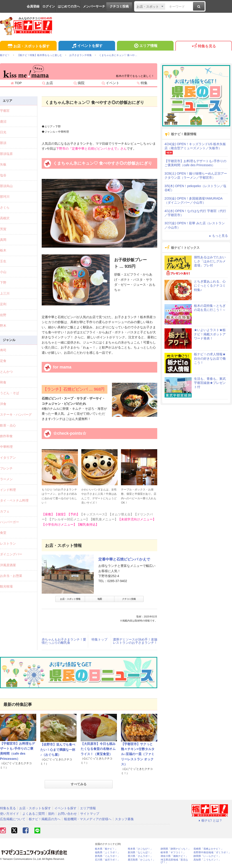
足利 (3, 304)
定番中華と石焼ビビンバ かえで (124, 559)
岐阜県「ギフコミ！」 (173, 852)
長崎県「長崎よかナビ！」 (208, 849)
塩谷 (3, 175)
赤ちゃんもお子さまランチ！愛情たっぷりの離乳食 (64, 641)
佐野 (3, 315)
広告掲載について (13, 819)
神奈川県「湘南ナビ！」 (174, 856)
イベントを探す (87, 46)
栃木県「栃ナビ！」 (106, 849)
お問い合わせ (67, 814)
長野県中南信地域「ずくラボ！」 (212, 852)
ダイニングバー (11, 554)
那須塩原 (6, 154)
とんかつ (6, 372)
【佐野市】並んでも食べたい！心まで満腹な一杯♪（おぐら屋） (58, 750)
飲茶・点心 (8, 425)
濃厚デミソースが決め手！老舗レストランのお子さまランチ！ (135, 641)
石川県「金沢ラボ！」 (107, 860)
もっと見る (218, 236)
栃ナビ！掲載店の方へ (45, 819)
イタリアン (8, 458)
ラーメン (6, 479)
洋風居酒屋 (8, 565)
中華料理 (6, 447)
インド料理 (8, 490)
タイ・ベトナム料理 (14, 500)
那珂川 (5, 197)
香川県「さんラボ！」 (140, 856)
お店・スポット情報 (70, 599)
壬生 (3, 261)
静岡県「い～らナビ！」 (207, 856)
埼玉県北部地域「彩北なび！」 (174, 861)
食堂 (3, 533)
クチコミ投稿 (119, 6)
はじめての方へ (69, 6)
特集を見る (204, 46)
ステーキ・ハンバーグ (16, 414)
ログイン (49, 6)
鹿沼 (3, 122)
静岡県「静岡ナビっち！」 (176, 849)
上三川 (5, 293)
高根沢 (5, 218)
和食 (3, 382)
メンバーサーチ (94, 6)
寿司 (3, 350)
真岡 (3, 240)
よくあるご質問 (34, 814)
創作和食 (6, 436)
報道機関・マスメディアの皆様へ (88, 819)
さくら (5, 207)
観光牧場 (6, 586)
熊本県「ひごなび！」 (140, 849)
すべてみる (79, 784)
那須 (3, 143)
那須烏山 (6, 186)
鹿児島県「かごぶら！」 (141, 860)
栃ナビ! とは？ (210, 820)
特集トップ (99, 639)
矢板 (3, 164)
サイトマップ (90, 814)
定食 (3, 361)
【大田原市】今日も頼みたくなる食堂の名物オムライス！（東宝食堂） (98, 749)
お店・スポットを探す (28, 46)
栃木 (3, 250)
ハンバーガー (10, 522)
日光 (3, 132)
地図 (100, 599)
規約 (51, 814)
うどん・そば (10, 393)
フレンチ (6, 468)
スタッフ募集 (124, 819)
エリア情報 (145, 46)
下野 (3, 283)
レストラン (8, 544)
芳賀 (3, 229)
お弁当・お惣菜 (11, 576)
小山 (3, 272)
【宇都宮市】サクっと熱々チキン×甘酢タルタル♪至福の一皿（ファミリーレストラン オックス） (138, 754)
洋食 (3, 404)
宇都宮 (5, 111)
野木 (3, 326)
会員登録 (33, 6)
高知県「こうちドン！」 (207, 860)
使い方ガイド (10, 814)
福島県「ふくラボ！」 (107, 852)
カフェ (5, 511)
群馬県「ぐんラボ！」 (107, 856)
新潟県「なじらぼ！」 (140, 852)
